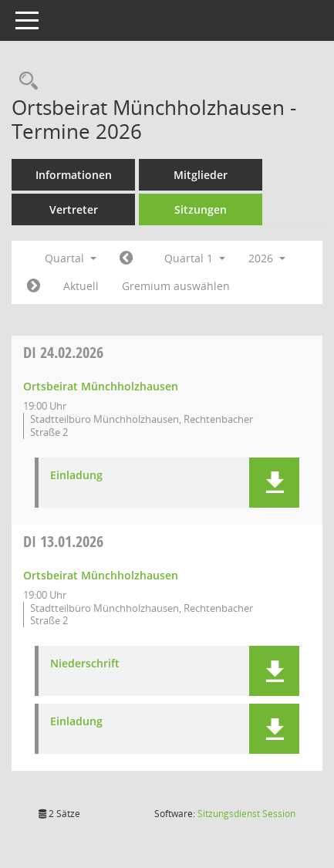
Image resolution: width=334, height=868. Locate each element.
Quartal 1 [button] (195, 258)
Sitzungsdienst (246, 814)
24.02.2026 (63, 352)
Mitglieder (201, 175)
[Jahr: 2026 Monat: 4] (34, 286)
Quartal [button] (71, 258)
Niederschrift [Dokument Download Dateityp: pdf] (85, 664)
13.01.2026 (63, 541)
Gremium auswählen (176, 286)
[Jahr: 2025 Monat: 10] (126, 258)
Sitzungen (201, 209)
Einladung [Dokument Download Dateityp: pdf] (76, 476)
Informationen (74, 175)
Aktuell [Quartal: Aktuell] (81, 286)
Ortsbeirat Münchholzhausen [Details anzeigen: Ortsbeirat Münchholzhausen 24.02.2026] (101, 386)
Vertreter (74, 209)
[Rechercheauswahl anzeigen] (25, 81)
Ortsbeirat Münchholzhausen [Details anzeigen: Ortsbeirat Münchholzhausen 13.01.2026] (101, 575)
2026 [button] (267, 258)
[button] (274, 483)
